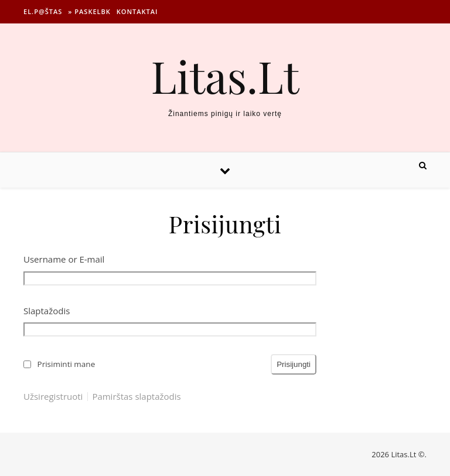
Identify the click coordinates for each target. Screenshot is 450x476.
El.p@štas (43, 11)
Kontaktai (137, 11)
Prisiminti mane (67, 364)
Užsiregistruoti (53, 397)
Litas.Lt (225, 76)
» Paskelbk (89, 11)
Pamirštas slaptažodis (136, 397)
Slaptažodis (47, 311)
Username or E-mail (64, 259)
